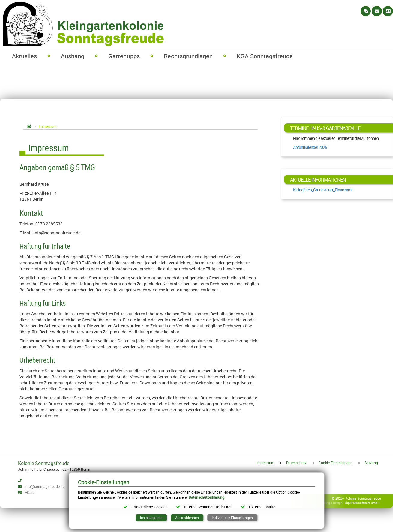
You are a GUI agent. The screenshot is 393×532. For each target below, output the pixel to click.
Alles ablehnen (187, 518)
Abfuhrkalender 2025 (310, 147)
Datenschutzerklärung (207, 497)
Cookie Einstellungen (336, 463)
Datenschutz (296, 463)
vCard (30, 492)
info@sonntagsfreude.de (45, 486)
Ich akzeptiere (151, 518)
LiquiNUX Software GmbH (362, 503)
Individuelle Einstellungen (232, 518)
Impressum (265, 463)
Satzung (371, 463)
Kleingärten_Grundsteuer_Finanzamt (323, 190)
